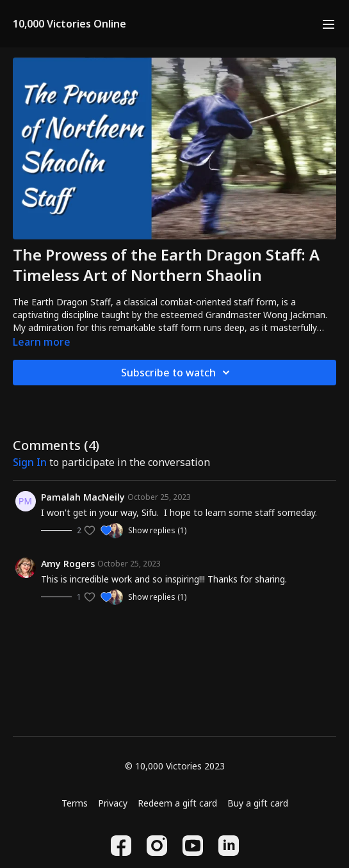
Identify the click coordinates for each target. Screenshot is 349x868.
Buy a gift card (258, 803)
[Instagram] (157, 846)
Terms (75, 803)
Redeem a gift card (177, 803)
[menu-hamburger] (329, 24)
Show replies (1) (157, 531)
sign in (30, 462)
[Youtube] (193, 846)
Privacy (113, 803)
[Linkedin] (229, 846)
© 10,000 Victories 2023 (175, 766)
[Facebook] (121, 846)
